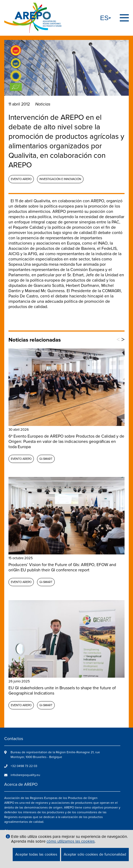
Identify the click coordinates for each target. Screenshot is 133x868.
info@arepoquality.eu (25, 775)
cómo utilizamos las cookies (71, 841)
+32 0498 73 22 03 (24, 766)
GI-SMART (46, 459)
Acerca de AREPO (21, 784)
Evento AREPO (21, 179)
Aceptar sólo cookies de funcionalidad (95, 854)
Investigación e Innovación (60, 179)
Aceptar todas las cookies (36, 854)
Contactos (14, 739)
